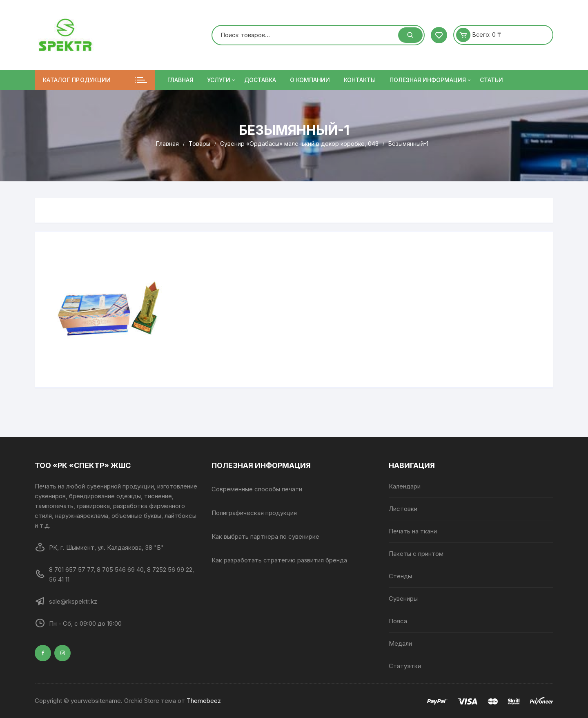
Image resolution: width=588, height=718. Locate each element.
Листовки (403, 509)
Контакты (360, 80)
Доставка (260, 80)
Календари (405, 486)
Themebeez (204, 701)
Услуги (222, 80)
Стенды (400, 576)
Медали (400, 643)
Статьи (491, 80)
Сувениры (403, 599)
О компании (310, 80)
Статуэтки (405, 666)
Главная (180, 80)
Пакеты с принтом (416, 554)
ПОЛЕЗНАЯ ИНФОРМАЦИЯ (431, 80)
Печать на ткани (413, 531)
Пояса (398, 621)
